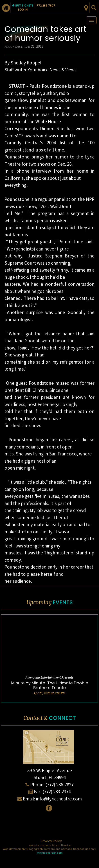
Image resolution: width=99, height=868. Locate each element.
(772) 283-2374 (57, 792)
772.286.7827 (46, 5)
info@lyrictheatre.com (59, 799)
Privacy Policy (51, 841)
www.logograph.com (50, 853)
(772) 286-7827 (60, 785)
